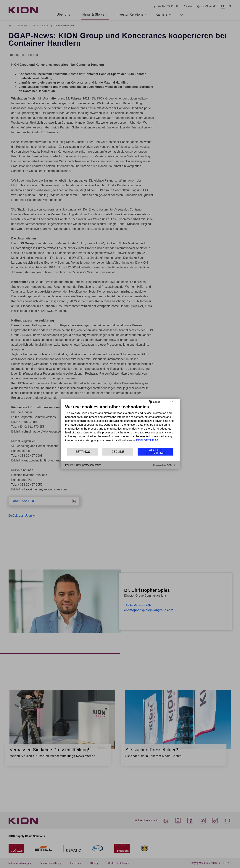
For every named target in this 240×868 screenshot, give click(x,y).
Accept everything (155, 452)
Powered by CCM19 (164, 465)
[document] (120, 426)
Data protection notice (89, 465)
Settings (83, 452)
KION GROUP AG (147, 440)
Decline (118, 452)
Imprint (69, 465)
